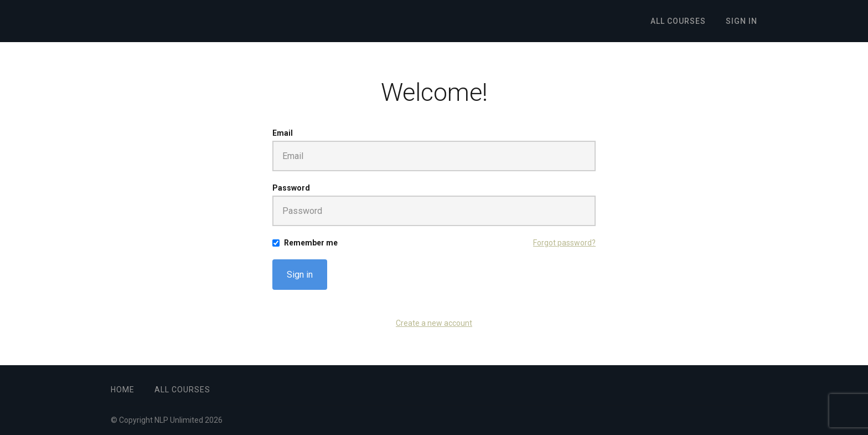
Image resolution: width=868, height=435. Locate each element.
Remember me (311, 243)
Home (123, 390)
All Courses (678, 21)
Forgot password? (564, 243)
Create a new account (434, 323)
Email (283, 133)
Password (291, 188)
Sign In (742, 21)
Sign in (300, 275)
